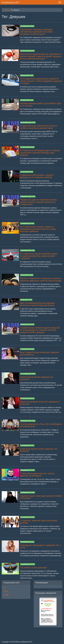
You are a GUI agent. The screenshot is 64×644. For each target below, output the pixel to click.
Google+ (6, 595)
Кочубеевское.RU (10, 2)
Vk (4, 588)
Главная (6, 10)
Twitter (6, 591)
